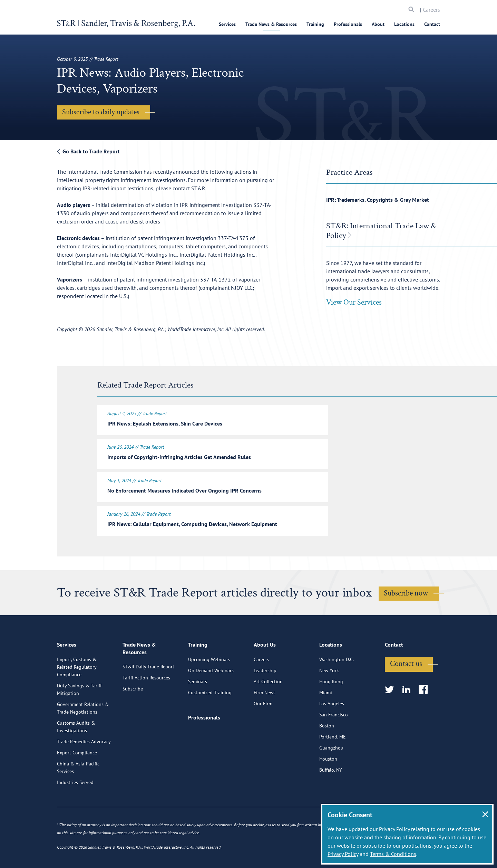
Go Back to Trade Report (88, 151)
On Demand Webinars (211, 700)
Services (227, 24)
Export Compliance (77, 783)
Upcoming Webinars (209, 689)
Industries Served (75, 812)
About (378, 24)
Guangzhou (331, 778)
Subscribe (133, 718)
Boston (327, 756)
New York (329, 700)
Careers (431, 10)
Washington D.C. (337, 689)
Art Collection (268, 712)
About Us (265, 675)
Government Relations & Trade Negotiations (83, 738)
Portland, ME (333, 767)
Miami (326, 723)
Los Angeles (332, 734)
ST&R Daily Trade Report (148, 696)
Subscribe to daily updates (101, 112)
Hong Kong (331, 712)
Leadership (265, 700)
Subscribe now (406, 593)
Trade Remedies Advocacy (84, 772)
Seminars (198, 712)
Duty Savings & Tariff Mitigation (79, 719)
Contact (432, 24)
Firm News (265, 723)
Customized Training (210, 723)
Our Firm (263, 734)
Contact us (406, 694)
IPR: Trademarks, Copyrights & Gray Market (378, 200)
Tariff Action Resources (146, 707)
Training (315, 24)
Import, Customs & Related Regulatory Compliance (77, 697)
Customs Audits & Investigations (76, 757)
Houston (328, 789)
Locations (404, 24)
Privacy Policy (343, 854)
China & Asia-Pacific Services (78, 798)
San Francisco (334, 745)
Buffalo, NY (331, 800)
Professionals (348, 24)
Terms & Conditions (393, 854)
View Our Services (354, 302)
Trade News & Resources (271, 24)
